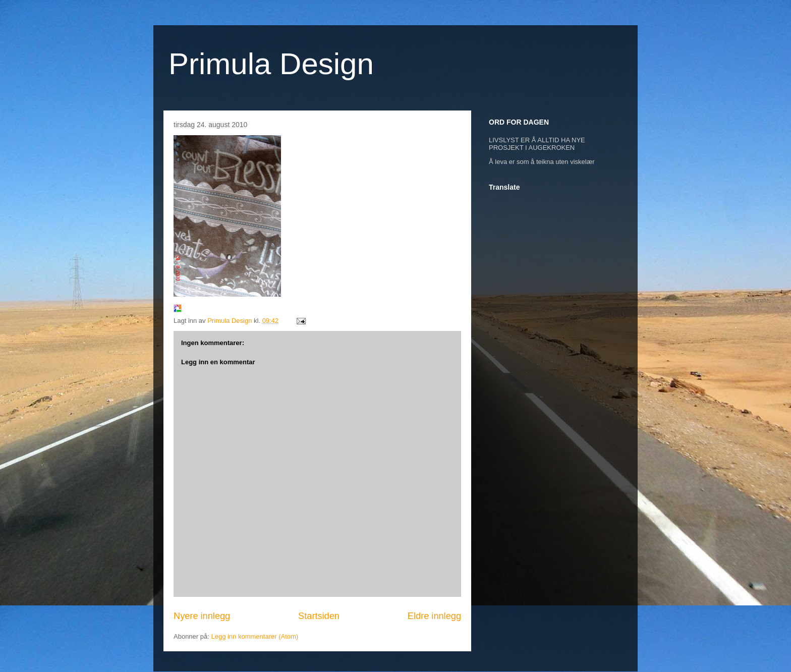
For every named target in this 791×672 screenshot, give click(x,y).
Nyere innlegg (202, 616)
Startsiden (319, 616)
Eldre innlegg (434, 616)
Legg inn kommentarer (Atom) (255, 636)
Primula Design (271, 64)
